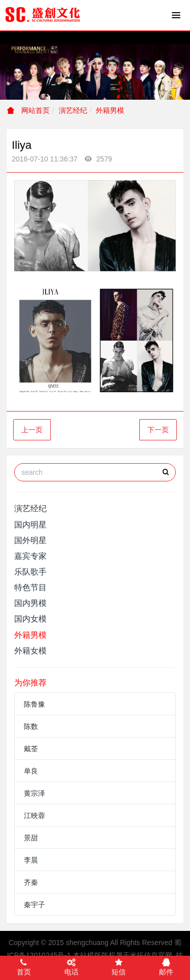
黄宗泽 (34, 793)
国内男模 (30, 603)
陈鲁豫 (34, 704)
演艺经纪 (73, 110)
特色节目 (30, 587)
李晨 (31, 860)
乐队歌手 (30, 572)
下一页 (158, 430)
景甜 (31, 838)
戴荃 (31, 749)
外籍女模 (30, 651)
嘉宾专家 (30, 556)
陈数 (31, 726)
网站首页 (28, 110)
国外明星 (30, 540)
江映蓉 (34, 815)
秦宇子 (34, 905)
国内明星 (30, 525)
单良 (31, 771)
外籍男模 (110, 110)
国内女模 (30, 619)
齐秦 (31, 882)
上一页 (32, 430)
